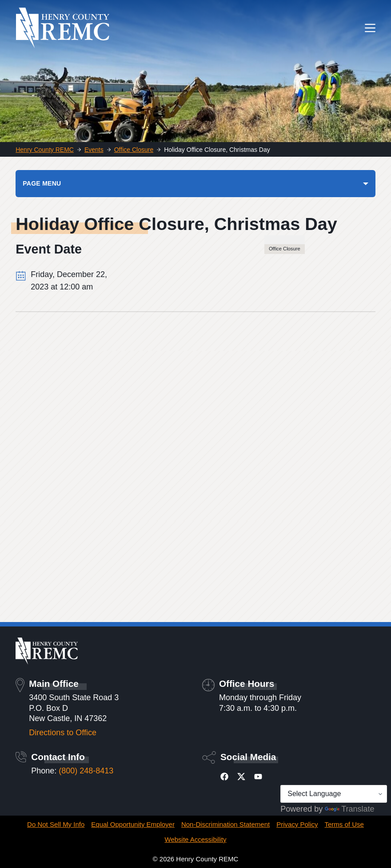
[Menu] (370, 28)
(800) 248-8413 (86, 771)
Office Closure (285, 249)
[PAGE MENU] (195, 183)
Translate (349, 809)
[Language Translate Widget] (334, 794)
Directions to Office (63, 733)
